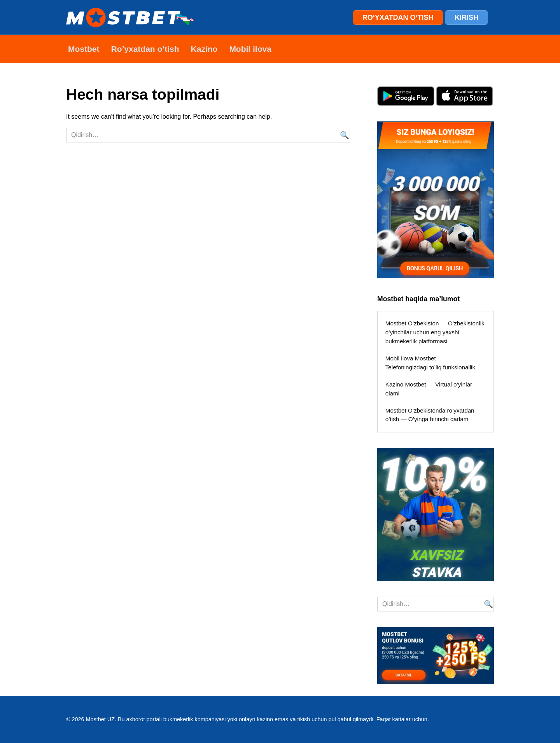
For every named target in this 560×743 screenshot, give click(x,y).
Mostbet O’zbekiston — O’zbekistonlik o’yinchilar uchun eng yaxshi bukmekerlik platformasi (435, 332)
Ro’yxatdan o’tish (145, 49)
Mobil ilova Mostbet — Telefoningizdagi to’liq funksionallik (430, 363)
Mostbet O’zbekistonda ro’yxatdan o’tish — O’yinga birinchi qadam (430, 415)
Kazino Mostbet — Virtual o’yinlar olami (429, 389)
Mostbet (84, 49)
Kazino (204, 49)
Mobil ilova (250, 49)
